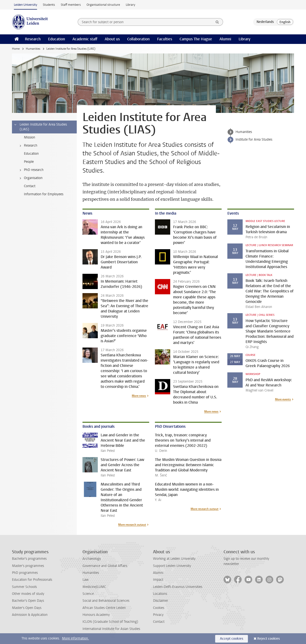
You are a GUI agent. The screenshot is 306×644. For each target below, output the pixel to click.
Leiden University (25, 5)
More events (283, 399)
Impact (158, 580)
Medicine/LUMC (94, 587)
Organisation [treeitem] (30, 178)
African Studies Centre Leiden (104, 608)
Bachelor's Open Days (28, 601)
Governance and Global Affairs (105, 566)
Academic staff (85, 39)
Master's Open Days (27, 608)
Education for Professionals (32, 580)
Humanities (33, 49)
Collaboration (138, 39)
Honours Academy (96, 615)
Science (88, 594)
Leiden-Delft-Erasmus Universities (178, 587)
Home (16, 49)
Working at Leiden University (174, 559)
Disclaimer (161, 601)
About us (112, 39)
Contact (159, 622)
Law (86, 580)
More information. (75, 638)
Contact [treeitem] (30, 186)
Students (49, 5)
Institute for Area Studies (254, 140)
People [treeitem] (29, 162)
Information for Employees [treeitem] (44, 194)
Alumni (225, 39)
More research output (132, 525)
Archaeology (92, 559)
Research (33, 39)
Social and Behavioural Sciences (106, 601)
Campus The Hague (196, 39)
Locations (160, 594)
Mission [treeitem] (30, 137)
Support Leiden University (172, 566)
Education (57, 39)
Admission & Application (30, 615)
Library (130, 5)
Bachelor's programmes (29, 559)
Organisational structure (103, 5)
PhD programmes (25, 573)
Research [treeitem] (28, 146)
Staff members (71, 5)
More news (139, 396)
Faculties (165, 39)
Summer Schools (24, 587)
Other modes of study (28, 594)
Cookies (159, 608)
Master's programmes (28, 566)
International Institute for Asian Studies (111, 629)
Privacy (158, 615)
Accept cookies (232, 639)
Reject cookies (268, 639)
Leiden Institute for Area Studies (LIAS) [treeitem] (40, 127)
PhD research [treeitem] (31, 170)
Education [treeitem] (31, 154)
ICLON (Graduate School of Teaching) (110, 622)
